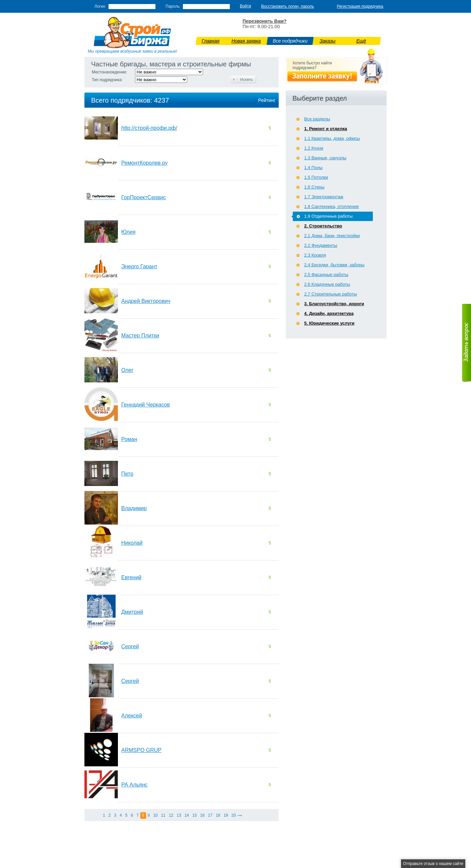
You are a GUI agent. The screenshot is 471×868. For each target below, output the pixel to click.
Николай (132, 543)
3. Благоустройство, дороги (334, 304)
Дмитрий (132, 612)
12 (171, 815)
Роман (129, 439)
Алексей (132, 716)
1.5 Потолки (316, 177)
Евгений (131, 577)
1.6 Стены (314, 187)
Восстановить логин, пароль (288, 6)
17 (210, 815)
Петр (127, 474)
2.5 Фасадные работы (326, 275)
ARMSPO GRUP (141, 750)
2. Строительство (323, 226)
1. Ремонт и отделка (326, 129)
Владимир (134, 508)
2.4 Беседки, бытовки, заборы (334, 265)
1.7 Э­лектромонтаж (324, 197)
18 (218, 815)
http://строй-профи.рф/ (149, 128)
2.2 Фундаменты (321, 245)
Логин (100, 6)
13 (179, 815)
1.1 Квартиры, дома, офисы (332, 138)
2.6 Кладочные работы (327, 284)
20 (234, 815)
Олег (127, 370)
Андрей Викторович (146, 301)
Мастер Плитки (140, 336)
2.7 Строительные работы (330, 294)
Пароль (173, 6)
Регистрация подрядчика (360, 6)
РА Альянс (134, 785)
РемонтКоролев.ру (145, 163)
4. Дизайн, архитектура (329, 313)
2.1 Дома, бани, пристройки (332, 236)
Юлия (128, 232)
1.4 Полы (313, 168)
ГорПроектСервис (144, 197)
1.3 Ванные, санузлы (325, 158)
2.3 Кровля (315, 255)
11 (163, 815)
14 (187, 815)
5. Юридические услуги (329, 323)
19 (226, 815)
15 (194, 815)
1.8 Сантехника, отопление (331, 206)
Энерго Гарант (139, 266)
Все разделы (317, 119)
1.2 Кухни (314, 148)
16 (202, 815)
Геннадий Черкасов (146, 405)
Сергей (130, 646)
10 (155, 815)
